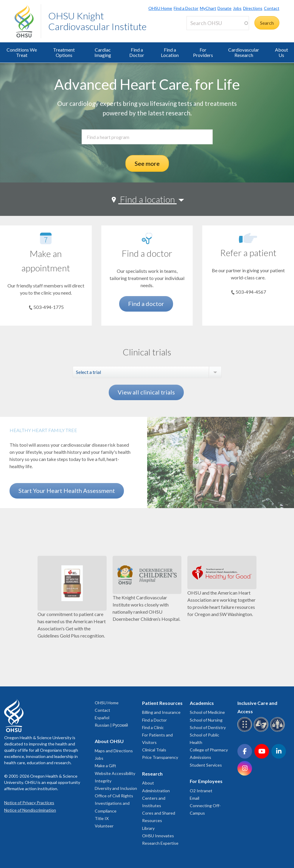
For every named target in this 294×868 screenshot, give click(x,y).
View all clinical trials (146, 392)
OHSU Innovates (158, 836)
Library (148, 828)
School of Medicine (207, 712)
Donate (224, 8)
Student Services (206, 765)
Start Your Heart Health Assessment (67, 491)
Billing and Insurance (161, 712)
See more (147, 163)
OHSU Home (160, 8)
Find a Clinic (153, 727)
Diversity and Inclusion (116, 788)
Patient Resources (162, 703)
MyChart (208, 8)
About (148, 783)
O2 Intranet (201, 791)
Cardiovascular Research (244, 52)
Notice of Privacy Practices (29, 803)
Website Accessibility (115, 773)
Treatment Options (64, 52)
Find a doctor (146, 304)
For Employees (206, 781)
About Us (281, 52)
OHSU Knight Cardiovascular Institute (97, 21)
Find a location (147, 199)
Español (102, 718)
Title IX (102, 818)
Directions (253, 8)
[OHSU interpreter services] (278, 731)
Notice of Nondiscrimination (30, 810)
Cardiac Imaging (103, 52)
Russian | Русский (111, 725)
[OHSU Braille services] (246, 731)
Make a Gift (105, 766)
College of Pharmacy (209, 750)
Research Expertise (160, 843)
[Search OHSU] (218, 23)
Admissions (200, 757)
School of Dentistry (208, 727)
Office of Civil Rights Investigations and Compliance (114, 803)
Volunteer (104, 826)
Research (152, 774)
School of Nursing (206, 720)
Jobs (237, 8)
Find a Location (170, 52)
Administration (156, 791)
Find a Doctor (186, 8)
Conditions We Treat (22, 52)
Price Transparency (160, 757)
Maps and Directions (114, 751)
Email (195, 798)
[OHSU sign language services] (262, 731)
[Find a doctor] (147, 238)
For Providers (203, 52)
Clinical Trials (154, 750)
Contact (272, 8)
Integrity (103, 781)
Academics (202, 703)
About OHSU (109, 741)
